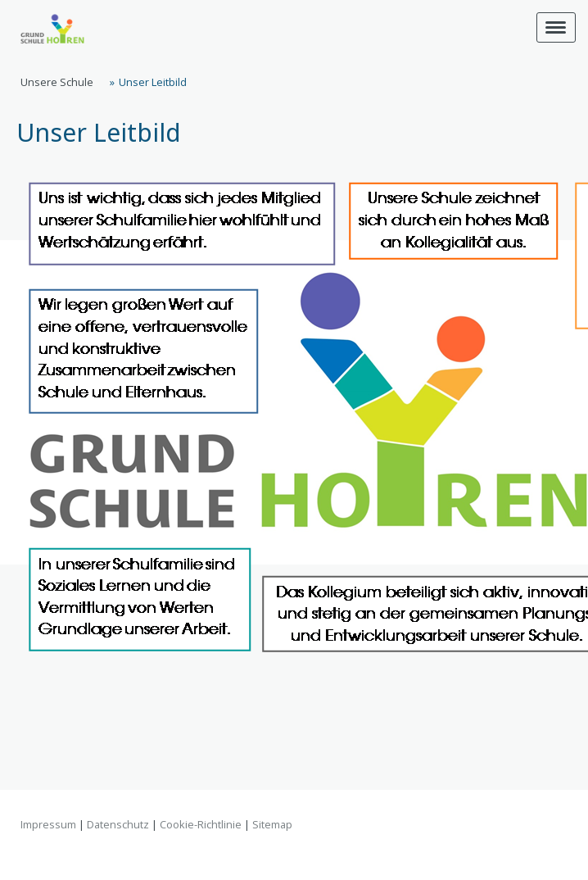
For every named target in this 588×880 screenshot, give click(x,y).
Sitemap (272, 824)
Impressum (48, 824)
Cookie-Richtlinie (201, 824)
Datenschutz (118, 824)
